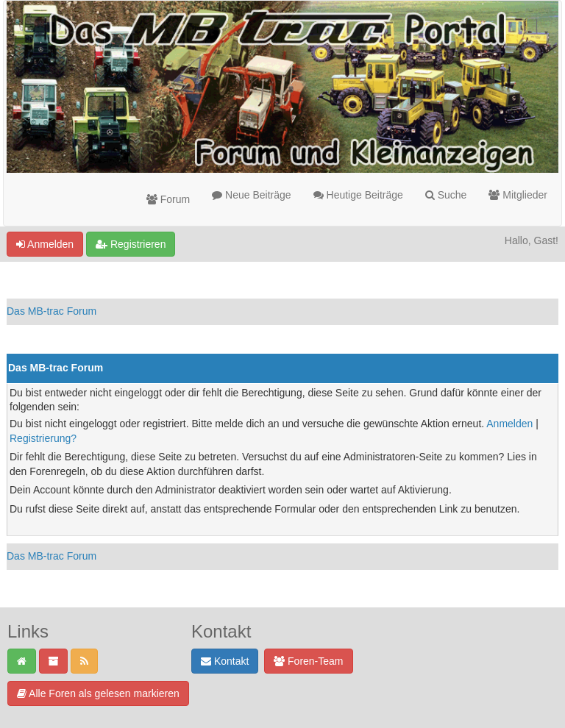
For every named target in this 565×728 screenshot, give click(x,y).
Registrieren (131, 244)
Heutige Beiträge (358, 195)
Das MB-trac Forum (51, 311)
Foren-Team (308, 661)
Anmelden (45, 244)
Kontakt (225, 661)
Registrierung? (43, 438)
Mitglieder (518, 195)
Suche (446, 195)
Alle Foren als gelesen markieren (98, 693)
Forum (168, 199)
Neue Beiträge (251, 195)
